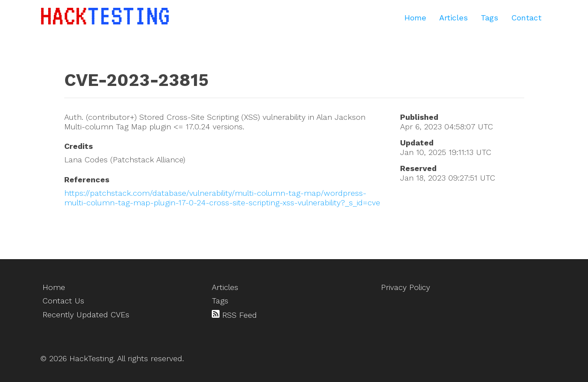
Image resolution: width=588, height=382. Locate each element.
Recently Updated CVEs (86, 314)
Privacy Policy (406, 287)
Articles (453, 18)
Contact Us (63, 301)
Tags (489, 18)
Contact (526, 18)
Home (415, 18)
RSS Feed (234, 315)
